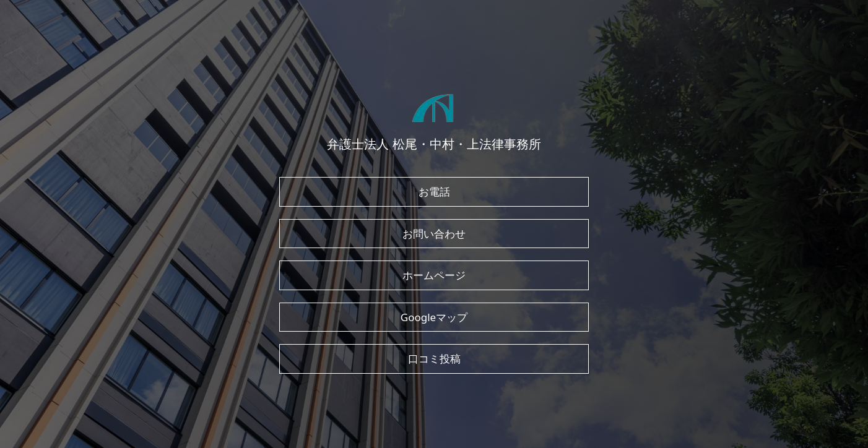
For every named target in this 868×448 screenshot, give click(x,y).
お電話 (434, 192)
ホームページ (434, 275)
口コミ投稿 (434, 359)
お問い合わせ (434, 234)
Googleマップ (434, 317)
